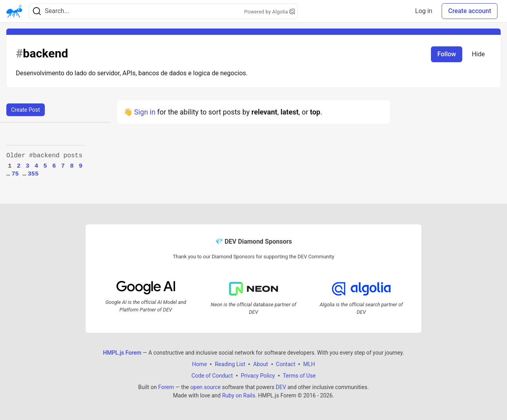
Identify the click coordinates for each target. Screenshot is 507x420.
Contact (286, 364)
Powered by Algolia (269, 12)
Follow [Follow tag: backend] (447, 54)
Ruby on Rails (239, 395)
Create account (470, 11)
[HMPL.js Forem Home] (14, 11)
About (260, 364)
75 (15, 174)
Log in (424, 11)
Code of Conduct (212, 375)
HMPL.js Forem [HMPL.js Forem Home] (122, 352)
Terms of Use (299, 375)
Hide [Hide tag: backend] (478, 54)
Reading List (230, 364)
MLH (309, 364)
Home (200, 364)
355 (33, 174)
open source (205, 387)
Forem (166, 387)
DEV (281, 387)
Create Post (26, 110)
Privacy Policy (258, 375)
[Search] (37, 11)
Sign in (145, 112)
